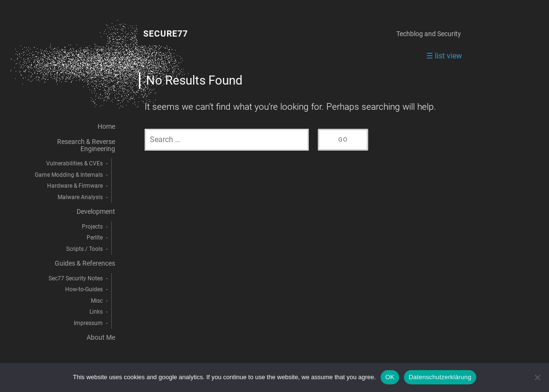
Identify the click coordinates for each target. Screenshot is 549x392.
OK (390, 377)
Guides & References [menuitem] (85, 263)
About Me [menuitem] (101, 338)
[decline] (537, 377)
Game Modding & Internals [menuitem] (69, 175)
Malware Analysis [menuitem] (80, 197)
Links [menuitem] (96, 312)
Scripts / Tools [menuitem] (84, 249)
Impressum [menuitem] (88, 323)
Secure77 (166, 34)
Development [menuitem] (96, 212)
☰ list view (444, 56)
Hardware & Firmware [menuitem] (75, 186)
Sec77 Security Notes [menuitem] (76, 278)
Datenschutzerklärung (440, 377)
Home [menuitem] (106, 127)
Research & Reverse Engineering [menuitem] (86, 145)
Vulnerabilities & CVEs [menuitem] (74, 163)
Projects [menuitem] (92, 227)
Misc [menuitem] (97, 301)
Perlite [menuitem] (95, 238)
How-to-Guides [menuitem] (84, 289)
